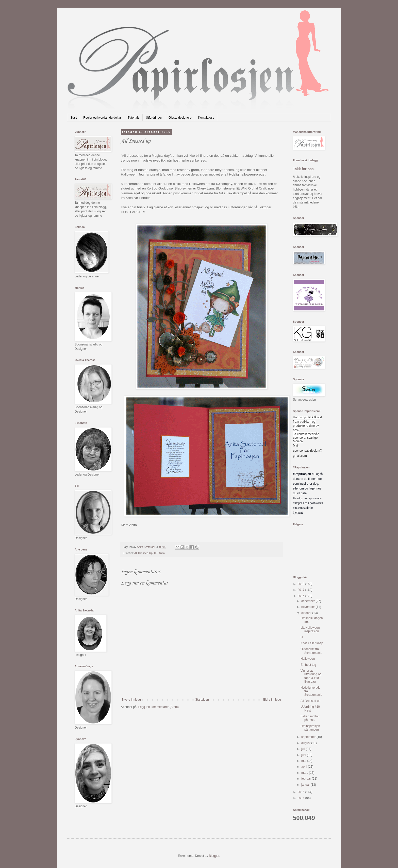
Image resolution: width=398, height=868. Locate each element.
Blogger (214, 856)
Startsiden (202, 700)
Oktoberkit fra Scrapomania (311, 651)
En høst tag (308, 665)
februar (306, 779)
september (309, 737)
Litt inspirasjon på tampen (310, 728)
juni (304, 755)
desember (309, 601)
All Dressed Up (143, 553)
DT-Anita (159, 553)
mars (305, 773)
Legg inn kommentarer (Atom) (159, 707)
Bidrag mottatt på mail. (310, 718)
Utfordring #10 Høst (310, 708)
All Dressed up (310, 701)
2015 (302, 792)
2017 (302, 590)
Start (73, 118)
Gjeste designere (180, 118)
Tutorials (134, 118)
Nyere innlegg (131, 700)
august (306, 743)
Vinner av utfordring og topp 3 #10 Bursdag (311, 676)
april (305, 767)
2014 (302, 798)
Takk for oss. (304, 169)
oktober (307, 613)
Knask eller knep (312, 643)
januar (306, 785)
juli (304, 749)
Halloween (308, 659)
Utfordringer (154, 118)
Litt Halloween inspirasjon (310, 629)
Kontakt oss (206, 118)
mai (304, 761)
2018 (302, 584)
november (309, 607)
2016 (302, 596)
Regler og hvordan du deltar (102, 118)
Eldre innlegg (272, 700)
